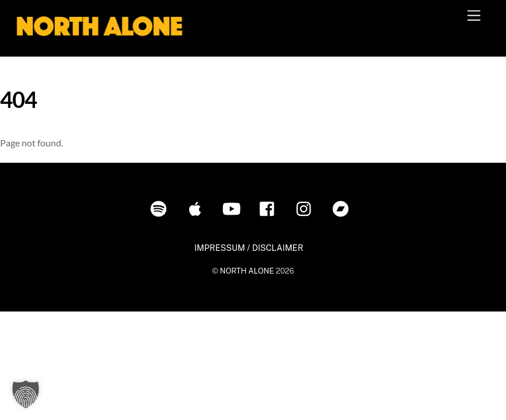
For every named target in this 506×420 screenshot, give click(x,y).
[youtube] (234, 208)
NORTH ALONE (247, 271)
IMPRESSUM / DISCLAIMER (249, 248)
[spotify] (161, 208)
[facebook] (270, 208)
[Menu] (474, 16)
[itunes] (197, 208)
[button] (26, 394)
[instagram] (307, 208)
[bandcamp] (343, 208)
